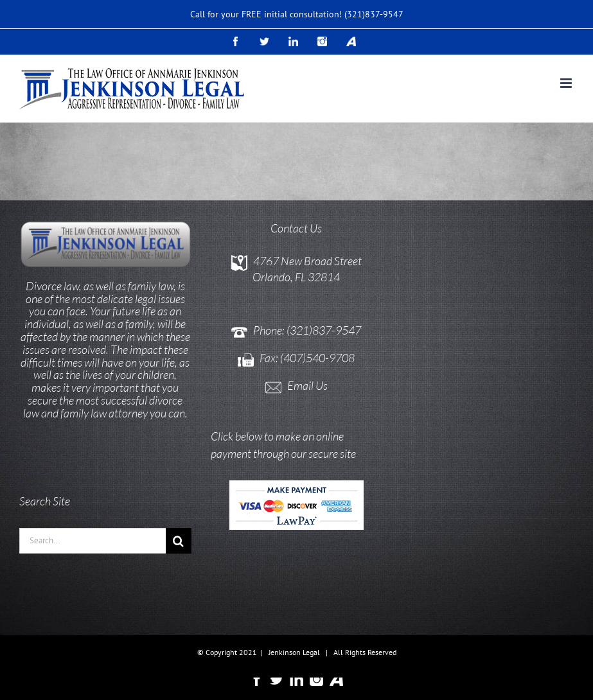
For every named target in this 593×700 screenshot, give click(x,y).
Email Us (307, 385)
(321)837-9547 (374, 14)
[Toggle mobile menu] (567, 83)
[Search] (179, 541)
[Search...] (93, 541)
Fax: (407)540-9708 (307, 358)
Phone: (270, 330)
